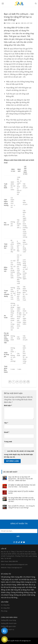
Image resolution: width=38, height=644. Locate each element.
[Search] (36, 4)
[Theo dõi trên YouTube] (24, 542)
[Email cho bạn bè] (21, 382)
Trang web (8, 442)
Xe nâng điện (5, 608)
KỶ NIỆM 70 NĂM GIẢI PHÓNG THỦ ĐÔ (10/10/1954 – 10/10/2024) (22, 486)
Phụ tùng (4, 611)
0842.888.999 (13, 561)
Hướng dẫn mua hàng (8, 620)
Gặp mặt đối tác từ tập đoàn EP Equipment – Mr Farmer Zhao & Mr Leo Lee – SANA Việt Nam (21, 479)
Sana (19, 23)
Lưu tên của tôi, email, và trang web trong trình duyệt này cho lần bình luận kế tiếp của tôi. (19, 454)
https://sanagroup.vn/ (15, 567)
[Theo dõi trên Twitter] (21, 542)
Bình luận (8, 405)
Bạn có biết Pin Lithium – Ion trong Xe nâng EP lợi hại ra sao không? (21, 507)
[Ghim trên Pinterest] (24, 382)
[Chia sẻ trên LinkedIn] (28, 382)
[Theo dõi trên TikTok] (19, 542)
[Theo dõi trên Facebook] (14, 542)
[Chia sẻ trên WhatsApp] (10, 382)
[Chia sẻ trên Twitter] (17, 382)
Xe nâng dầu (5, 605)
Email (7, 432)
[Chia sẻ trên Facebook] (14, 382)
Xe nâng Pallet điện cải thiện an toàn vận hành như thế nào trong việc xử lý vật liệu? (22, 499)
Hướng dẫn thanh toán (9, 623)
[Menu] (3, 3)
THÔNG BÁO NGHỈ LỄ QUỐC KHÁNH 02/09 (21, 492)
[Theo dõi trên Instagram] (17, 542)
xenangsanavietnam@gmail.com (17, 564)
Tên (6, 423)
